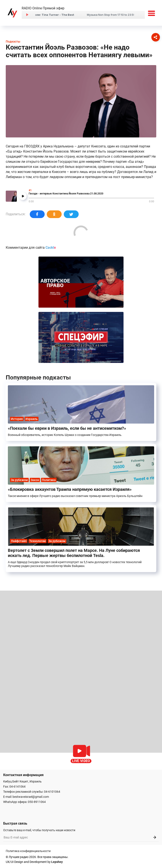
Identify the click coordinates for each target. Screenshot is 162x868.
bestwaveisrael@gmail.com (31, 797)
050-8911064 (37, 802)
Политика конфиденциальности (28, 851)
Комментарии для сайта (31, 248)
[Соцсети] (156, 37)
